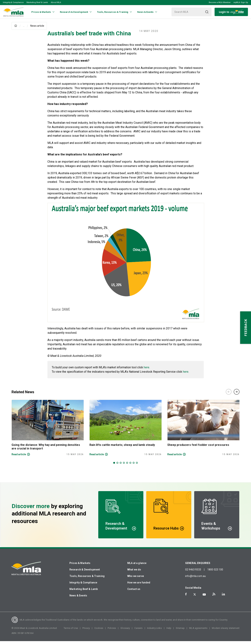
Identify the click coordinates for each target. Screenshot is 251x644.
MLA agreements (198, 631)
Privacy (86, 631)
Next (237, 395)
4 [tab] (124, 466)
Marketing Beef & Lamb (37, 2)
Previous (229, 395)
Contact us (134, 592)
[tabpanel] (48, 431)
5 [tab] (127, 466)
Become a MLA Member (220, 2)
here (147, 370)
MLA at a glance (137, 566)
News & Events (78, 598)
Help (169, 631)
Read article (19, 457)
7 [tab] (134, 466)
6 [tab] (130, 466)
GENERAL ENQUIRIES (198, 566)
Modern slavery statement (226, 631)
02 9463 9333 (193, 572)
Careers (138, 631)
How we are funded (139, 585)
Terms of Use (71, 631)
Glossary (125, 631)
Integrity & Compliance (13, 2)
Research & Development (85, 572)
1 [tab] (114, 466)
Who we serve (136, 579)
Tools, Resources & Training (87, 579)
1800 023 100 (215, 572)
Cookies (99, 631)
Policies (112, 631)
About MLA (56, 2)
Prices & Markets (80, 566)
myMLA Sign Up (241, 2)
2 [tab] (117, 466)
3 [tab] (121, 466)
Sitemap (180, 631)
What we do (134, 572)
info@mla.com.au (195, 579)
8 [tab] (137, 466)
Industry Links (155, 631)
